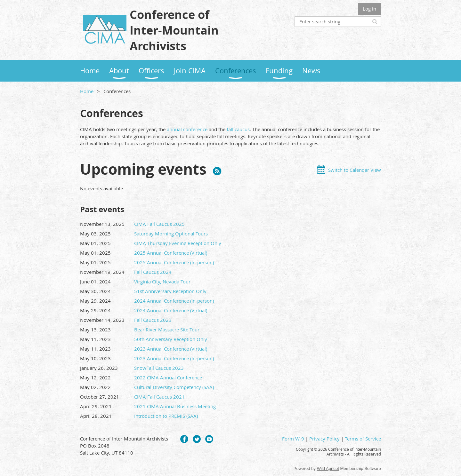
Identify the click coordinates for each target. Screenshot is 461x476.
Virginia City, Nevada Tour (162, 282)
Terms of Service (363, 439)
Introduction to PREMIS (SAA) (166, 416)
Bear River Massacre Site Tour (167, 329)
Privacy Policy (324, 439)
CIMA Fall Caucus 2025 (159, 224)
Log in (369, 9)
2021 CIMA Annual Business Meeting (175, 406)
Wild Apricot (328, 468)
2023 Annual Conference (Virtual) (171, 349)
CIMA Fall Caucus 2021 (159, 397)
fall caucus (238, 129)
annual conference (187, 129)
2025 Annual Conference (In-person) (174, 262)
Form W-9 (293, 439)
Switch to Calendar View (355, 170)
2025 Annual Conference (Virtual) (171, 253)
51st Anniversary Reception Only (170, 291)
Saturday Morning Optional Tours (171, 234)
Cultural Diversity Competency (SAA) (174, 387)
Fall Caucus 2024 (153, 272)
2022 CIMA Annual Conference (168, 377)
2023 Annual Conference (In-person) (174, 358)
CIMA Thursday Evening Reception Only (178, 243)
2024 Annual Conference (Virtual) (171, 310)
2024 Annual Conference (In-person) (174, 301)
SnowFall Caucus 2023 (159, 368)
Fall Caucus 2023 (153, 320)
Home (87, 91)
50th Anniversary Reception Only (171, 339)
